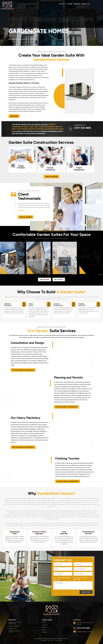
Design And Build (22, 160)
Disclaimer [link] (44, 640)
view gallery (45, 280)
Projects (62, 4)
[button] (15, 202)
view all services (52, 177)
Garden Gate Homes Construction (14, 623)
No (59, 580)
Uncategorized (95, 4)
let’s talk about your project (23, 370)
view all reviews (26, 217)
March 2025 (95, 8)
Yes (55, 580)
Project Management (81, 160)
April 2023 (94, 18)
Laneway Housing (13, 626)
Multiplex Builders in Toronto (14, 631)
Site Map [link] (51, 640)
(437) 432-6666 (83, 128)
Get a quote (59, 280)
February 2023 (95, 22)
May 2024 (94, 14)
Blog (43, 630)
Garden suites (12, 628)
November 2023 (96, 16)
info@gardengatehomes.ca (85, 632)
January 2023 (95, 24)
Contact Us (86, 4)
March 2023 (95, 20)
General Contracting (51, 160)
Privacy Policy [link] (58, 640)
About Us (77, 4)
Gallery (70, 4)
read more (14, 116)
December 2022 (96, 26)
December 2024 (96, 10)
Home (44, 622)
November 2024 (96, 12)
